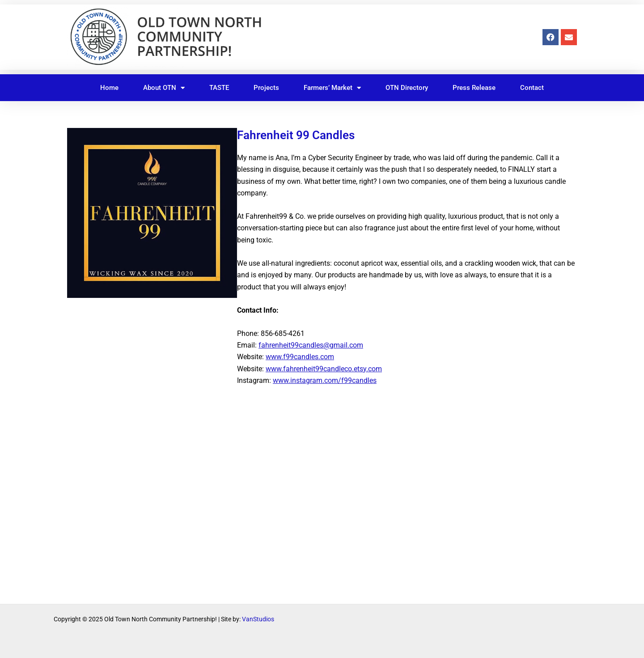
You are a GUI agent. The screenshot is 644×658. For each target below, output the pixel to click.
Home (109, 88)
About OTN (164, 88)
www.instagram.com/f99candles (325, 380)
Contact (532, 88)
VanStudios (258, 619)
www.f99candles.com (300, 357)
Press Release (474, 88)
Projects (266, 88)
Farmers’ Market (332, 88)
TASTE (219, 88)
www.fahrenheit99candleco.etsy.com (324, 369)
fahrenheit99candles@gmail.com (311, 345)
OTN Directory (407, 88)
